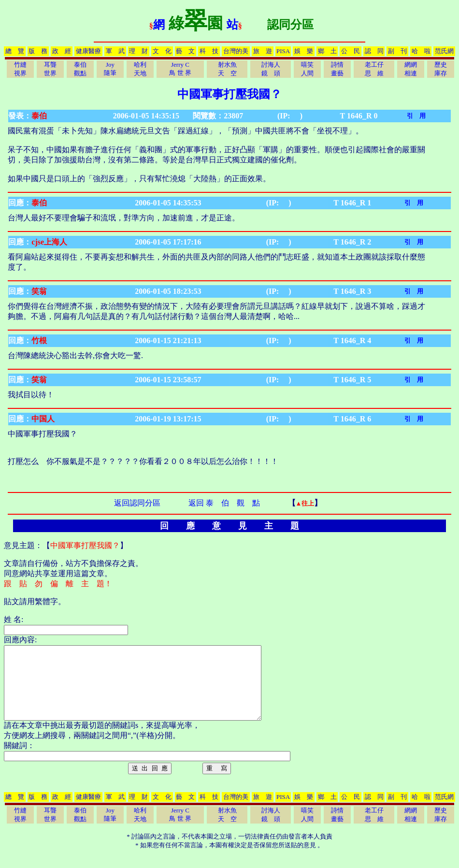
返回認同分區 (137, 503)
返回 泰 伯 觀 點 (224, 503)
